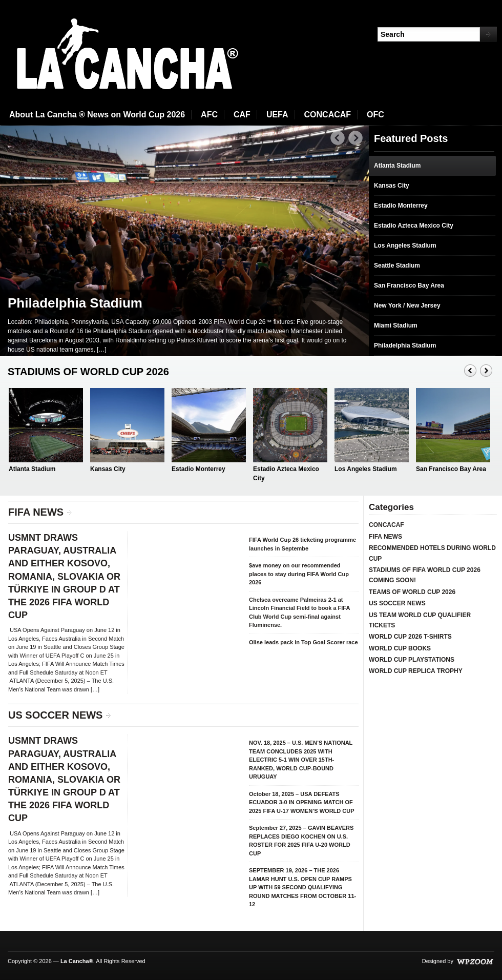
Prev (338, 138)
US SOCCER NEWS (55, 715)
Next (356, 138)
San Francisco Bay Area (409, 285)
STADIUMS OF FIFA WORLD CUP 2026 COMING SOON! (425, 575)
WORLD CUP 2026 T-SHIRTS (410, 637)
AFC (209, 115)
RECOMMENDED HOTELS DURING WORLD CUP (432, 553)
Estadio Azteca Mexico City (414, 226)
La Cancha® (77, 961)
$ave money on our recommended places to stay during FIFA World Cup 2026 (299, 574)
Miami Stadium (396, 325)
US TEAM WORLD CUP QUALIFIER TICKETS (420, 620)
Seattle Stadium (397, 266)
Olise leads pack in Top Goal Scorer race (304, 642)
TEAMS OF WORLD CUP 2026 (412, 592)
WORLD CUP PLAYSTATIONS (412, 660)
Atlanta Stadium (397, 166)
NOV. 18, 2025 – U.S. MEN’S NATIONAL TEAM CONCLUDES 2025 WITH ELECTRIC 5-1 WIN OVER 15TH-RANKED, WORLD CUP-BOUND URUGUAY (301, 760)
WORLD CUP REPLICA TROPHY (416, 671)
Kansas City (392, 186)
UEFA (277, 115)
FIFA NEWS (36, 512)
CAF (242, 115)
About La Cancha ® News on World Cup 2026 (97, 115)
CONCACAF (328, 115)
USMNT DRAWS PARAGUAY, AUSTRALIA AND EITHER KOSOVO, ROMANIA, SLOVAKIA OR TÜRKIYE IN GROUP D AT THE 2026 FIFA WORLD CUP (64, 576)
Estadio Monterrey (401, 206)
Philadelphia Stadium (75, 303)
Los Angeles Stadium (405, 246)
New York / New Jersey (407, 305)
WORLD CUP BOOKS (400, 648)
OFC (375, 115)
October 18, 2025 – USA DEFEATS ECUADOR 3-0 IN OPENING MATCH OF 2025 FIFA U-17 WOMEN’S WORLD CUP (302, 802)
